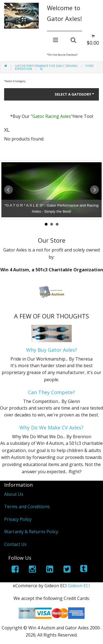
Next (94, 190)
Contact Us (15, 544)
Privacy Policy (18, 519)
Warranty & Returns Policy (31, 532)
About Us (14, 494)
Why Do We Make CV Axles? (51, 427)
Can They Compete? (51, 392)
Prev (9, 190)
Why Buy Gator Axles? (52, 350)
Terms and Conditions (27, 507)
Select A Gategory (75, 94)
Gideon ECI (79, 586)
